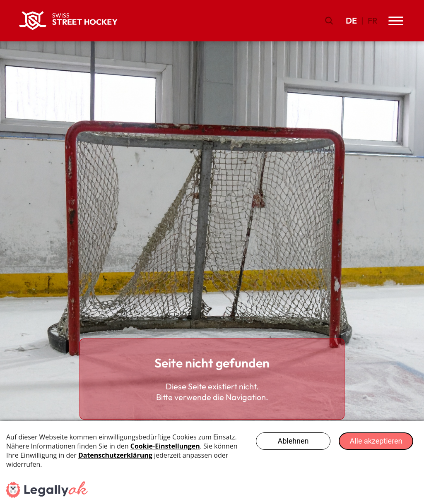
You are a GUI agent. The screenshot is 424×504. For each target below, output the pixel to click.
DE (351, 20)
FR (373, 20)
